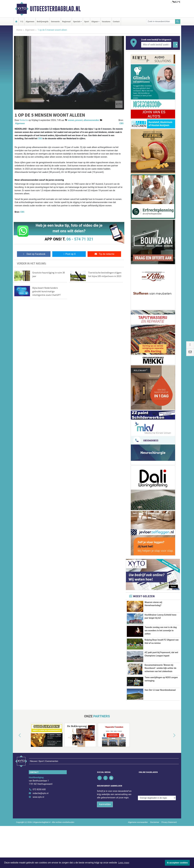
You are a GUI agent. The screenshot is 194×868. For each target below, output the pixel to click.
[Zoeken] (178, 22)
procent (79, 120)
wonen (71, 120)
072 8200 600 (39, 800)
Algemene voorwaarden (138, 832)
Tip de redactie (104, 254)
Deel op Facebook (34, 254)
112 (22, 22)
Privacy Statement (169, 832)
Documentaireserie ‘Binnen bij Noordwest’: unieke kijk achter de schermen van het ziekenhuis (160, 668)
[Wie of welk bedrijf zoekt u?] (156, 45)
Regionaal (66, 22)
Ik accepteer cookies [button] (177, 863)
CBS (121, 123)
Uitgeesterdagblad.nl (55, 9)
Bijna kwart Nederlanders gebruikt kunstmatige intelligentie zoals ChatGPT (47, 291)
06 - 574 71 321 (80, 239)
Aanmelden (105, 815)
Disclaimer (155, 832)
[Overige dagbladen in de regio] (157, 793)
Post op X (69, 254)
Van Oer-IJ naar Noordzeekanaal (160, 707)
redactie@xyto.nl (41, 804)
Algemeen (30, 22)
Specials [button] (77, 22)
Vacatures (106, 22)
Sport (87, 22)
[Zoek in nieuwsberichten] (161, 22)
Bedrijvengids (43, 22)
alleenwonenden (91, 120)
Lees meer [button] (124, 863)
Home (19, 30)
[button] (16, 752)
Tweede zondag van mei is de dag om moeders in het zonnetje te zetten (161, 631)
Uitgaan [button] (95, 22)
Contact (116, 22)
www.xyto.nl (38, 807)
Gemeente (55, 22)
